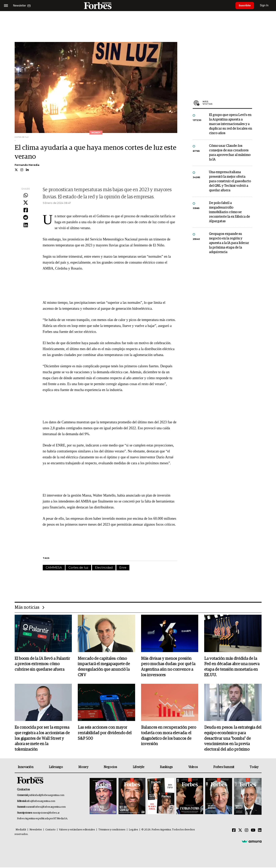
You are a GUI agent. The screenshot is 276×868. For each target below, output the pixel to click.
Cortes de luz (78, 567)
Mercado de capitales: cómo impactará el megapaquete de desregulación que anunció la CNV (104, 667)
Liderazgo (56, 768)
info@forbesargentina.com (41, 802)
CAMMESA (54, 567)
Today (254, 768)
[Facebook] (234, 831)
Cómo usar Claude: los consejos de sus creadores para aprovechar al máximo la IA (230, 153)
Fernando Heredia (27, 165)
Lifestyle (138, 768)
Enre (123, 567)
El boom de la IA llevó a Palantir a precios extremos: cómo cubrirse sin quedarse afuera (42, 664)
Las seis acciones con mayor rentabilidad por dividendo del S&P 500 (105, 734)
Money (83, 768)
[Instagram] (247, 831)
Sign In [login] (266, 5)
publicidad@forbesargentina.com (46, 796)
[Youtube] (253, 831)
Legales (133, 830)
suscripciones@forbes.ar (46, 813)
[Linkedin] (260, 831)
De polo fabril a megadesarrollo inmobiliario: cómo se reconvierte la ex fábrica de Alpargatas (229, 212)
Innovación (26, 768)
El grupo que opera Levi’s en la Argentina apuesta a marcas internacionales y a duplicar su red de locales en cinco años (230, 124)
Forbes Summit (224, 768)
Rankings (166, 768)
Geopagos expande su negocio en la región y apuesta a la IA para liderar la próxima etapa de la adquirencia (229, 243)
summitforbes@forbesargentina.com (46, 808)
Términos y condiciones (112, 830)
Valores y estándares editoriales (77, 830)
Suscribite (246, 6)
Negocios (110, 768)
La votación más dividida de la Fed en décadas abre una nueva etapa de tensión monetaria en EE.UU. (232, 667)
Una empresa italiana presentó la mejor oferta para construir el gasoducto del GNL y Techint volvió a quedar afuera (230, 181)
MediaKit (21, 830)
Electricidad (104, 567)
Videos (193, 768)
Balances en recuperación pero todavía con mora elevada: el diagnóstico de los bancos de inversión (169, 736)
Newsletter (36, 830)
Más (227, 103)
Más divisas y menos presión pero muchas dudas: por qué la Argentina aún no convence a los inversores (168, 667)
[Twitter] (240, 831)
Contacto (50, 830)
